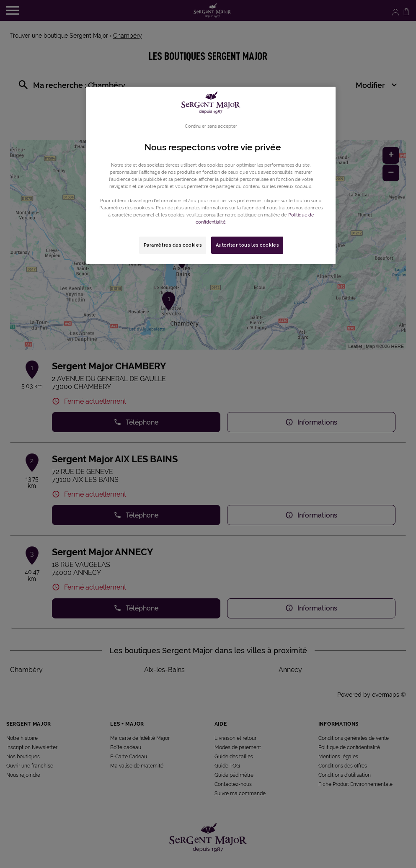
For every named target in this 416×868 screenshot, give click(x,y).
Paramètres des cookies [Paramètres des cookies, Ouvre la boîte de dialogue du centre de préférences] (173, 245)
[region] (211, 175)
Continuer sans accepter (211, 126)
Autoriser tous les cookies (247, 245)
